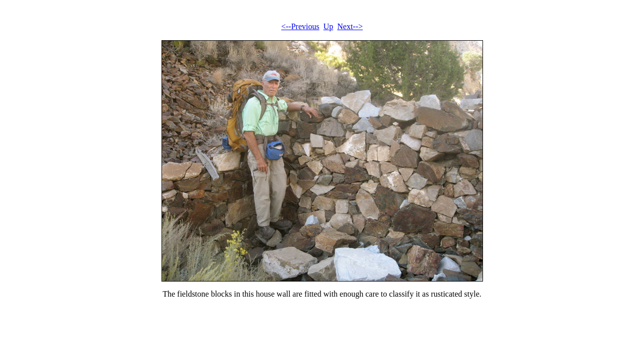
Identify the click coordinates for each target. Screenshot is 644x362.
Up (329, 26)
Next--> (350, 26)
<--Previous (300, 26)
